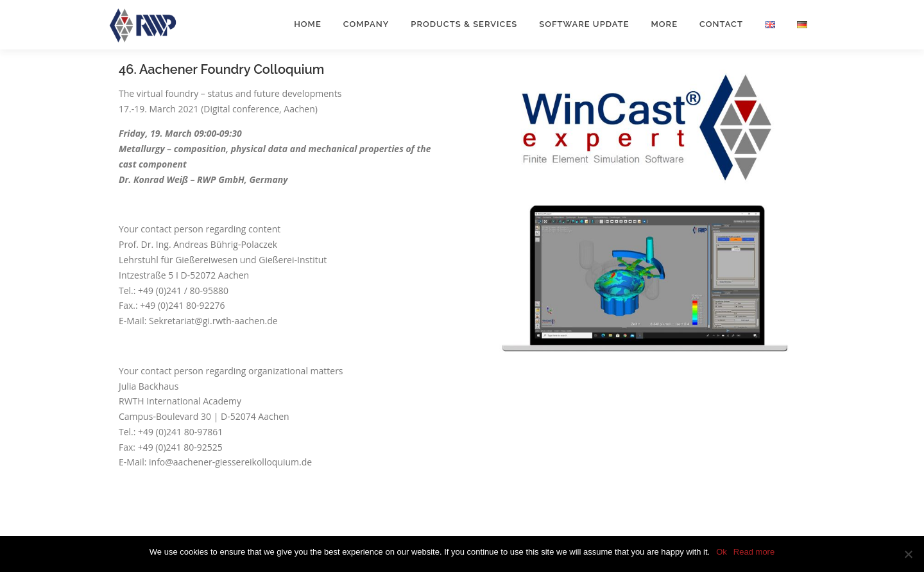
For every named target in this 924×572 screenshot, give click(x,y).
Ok (722, 552)
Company (366, 24)
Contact (721, 24)
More (664, 24)
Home (308, 24)
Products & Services (464, 24)
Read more (754, 552)
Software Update (584, 24)
